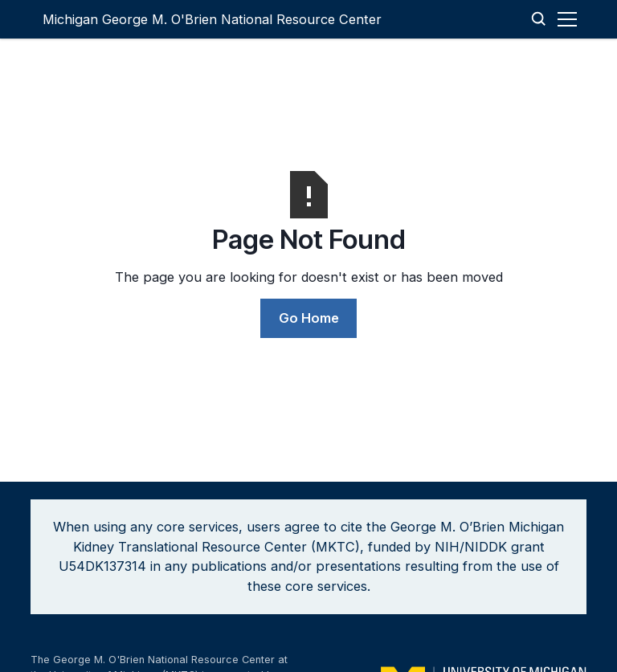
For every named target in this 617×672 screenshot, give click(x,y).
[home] (212, 19)
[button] (570, 19)
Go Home (309, 318)
